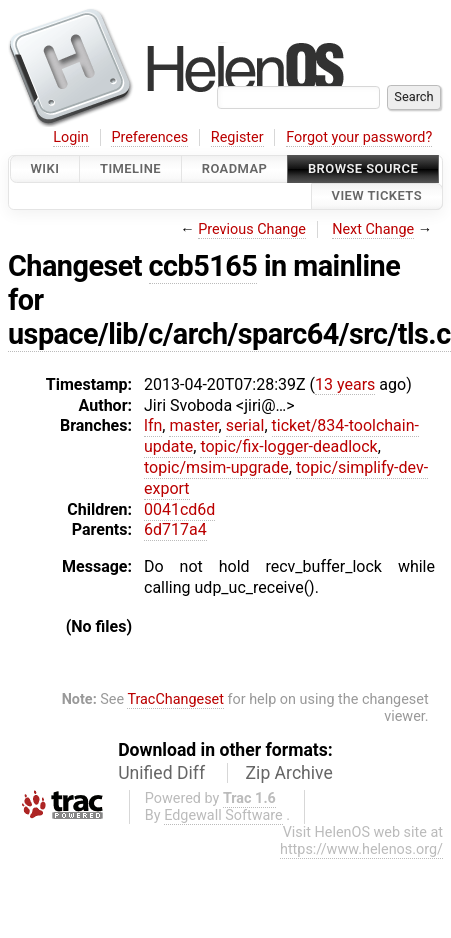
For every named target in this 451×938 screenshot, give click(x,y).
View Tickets (377, 196)
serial (245, 425)
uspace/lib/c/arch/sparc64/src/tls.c (229, 334)
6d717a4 (175, 529)
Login (71, 137)
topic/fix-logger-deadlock (288, 446)
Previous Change (252, 229)
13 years (345, 384)
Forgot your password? (359, 137)
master (193, 425)
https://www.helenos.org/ (361, 849)
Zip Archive (289, 773)
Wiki (45, 168)
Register (237, 137)
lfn (153, 425)
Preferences (149, 137)
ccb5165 (203, 266)
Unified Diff (161, 773)
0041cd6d (179, 509)
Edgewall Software (223, 815)
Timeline (130, 168)
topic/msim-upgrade (216, 467)
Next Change (373, 229)
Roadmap (235, 168)
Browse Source (363, 168)
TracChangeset (175, 699)
